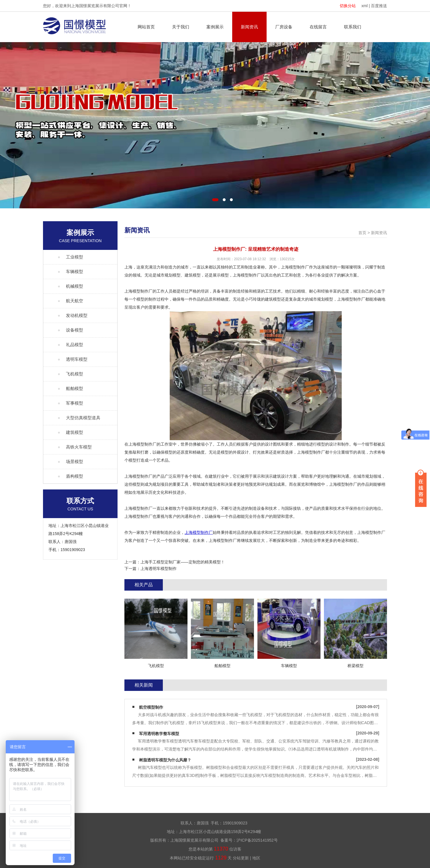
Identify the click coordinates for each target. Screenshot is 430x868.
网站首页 (146, 27)
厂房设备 (284, 27)
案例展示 (215, 27)
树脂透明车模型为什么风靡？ (165, 760)
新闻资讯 (249, 27)
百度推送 (379, 6)
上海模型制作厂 (199, 532)
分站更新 (241, 858)
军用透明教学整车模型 (159, 734)
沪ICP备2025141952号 (257, 840)
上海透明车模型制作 (159, 569)
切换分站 (348, 6)
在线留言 (318, 27)
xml (365, 6)
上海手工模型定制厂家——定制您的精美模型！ (183, 562)
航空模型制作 (151, 707)
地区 (256, 858)
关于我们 (181, 27)
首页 (362, 233)
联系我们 (353, 27)
